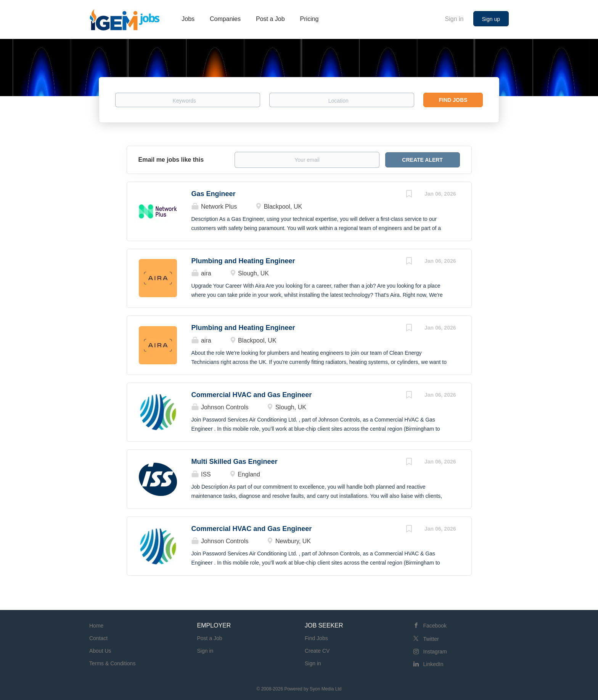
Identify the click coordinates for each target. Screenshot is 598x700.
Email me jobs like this (171, 160)
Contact (98, 638)
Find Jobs (453, 100)
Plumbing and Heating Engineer (243, 261)
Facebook (435, 626)
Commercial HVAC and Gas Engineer (252, 395)
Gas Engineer (214, 194)
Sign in (454, 19)
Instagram (435, 652)
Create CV (317, 651)
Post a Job (210, 638)
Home (96, 626)
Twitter (431, 639)
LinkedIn (433, 664)
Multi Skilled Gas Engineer (235, 462)
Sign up (491, 19)
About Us (100, 651)
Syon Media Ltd (326, 689)
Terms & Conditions (112, 663)
